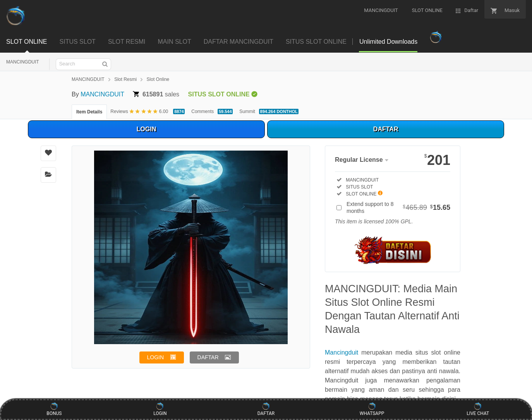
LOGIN (147, 129)
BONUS (54, 409)
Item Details (89, 112)
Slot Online (158, 79)
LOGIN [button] (156, 357)
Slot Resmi (125, 79)
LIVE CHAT (478, 409)
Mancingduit (342, 352)
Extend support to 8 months (398, 207)
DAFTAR (386, 129)
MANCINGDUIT (23, 62)
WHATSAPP (372, 409)
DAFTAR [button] (208, 357)
